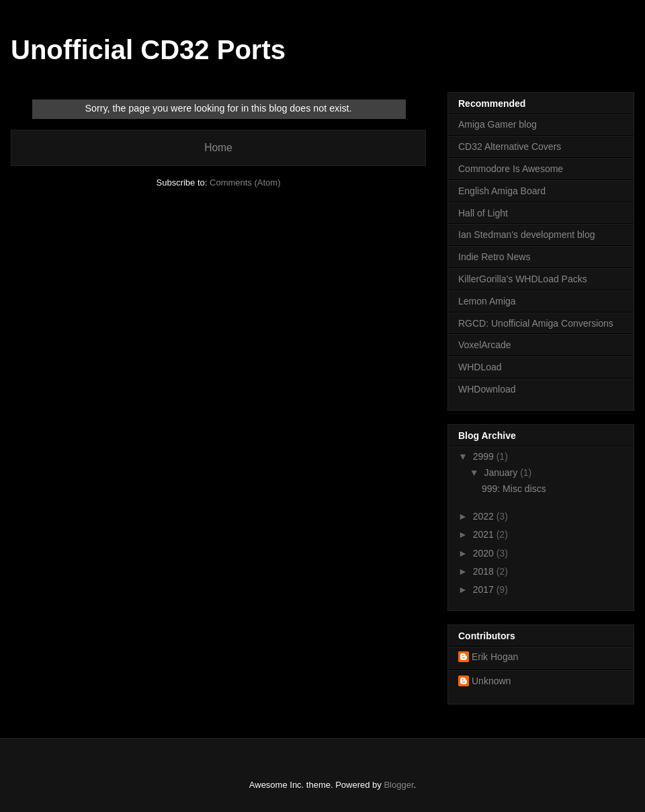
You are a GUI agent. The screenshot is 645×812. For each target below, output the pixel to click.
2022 (485, 516)
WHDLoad (480, 367)
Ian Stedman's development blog (526, 235)
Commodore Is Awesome (511, 169)
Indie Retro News (494, 257)
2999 (485, 456)
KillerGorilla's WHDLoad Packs (523, 279)
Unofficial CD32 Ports (148, 50)
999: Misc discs (514, 489)
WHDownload (487, 389)
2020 (485, 553)
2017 (485, 590)
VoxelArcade (485, 345)
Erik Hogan (495, 657)
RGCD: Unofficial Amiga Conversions (536, 323)
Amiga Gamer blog (498, 124)
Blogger (398, 785)
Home (218, 148)
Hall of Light (483, 213)
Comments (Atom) (245, 182)
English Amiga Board (502, 191)
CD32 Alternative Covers (510, 147)
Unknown (491, 681)
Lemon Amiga (487, 301)
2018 (485, 571)
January (502, 473)
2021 (485, 534)
